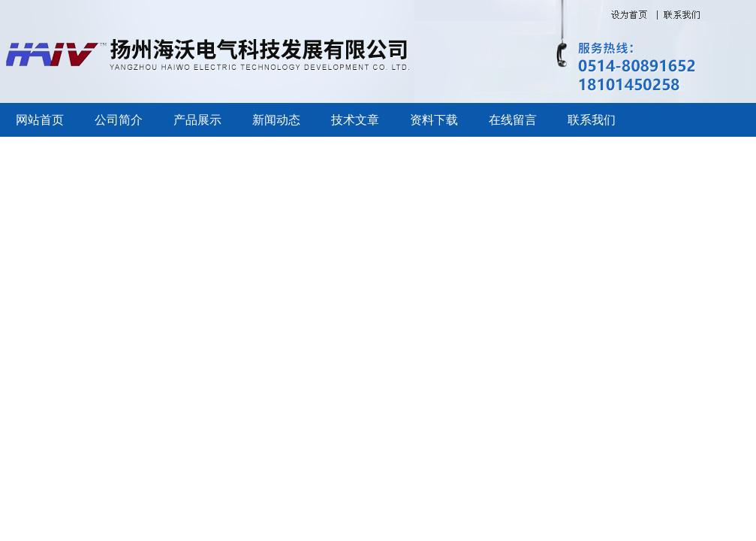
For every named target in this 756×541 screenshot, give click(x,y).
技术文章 (355, 120)
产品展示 (197, 120)
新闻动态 (276, 120)
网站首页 (40, 120)
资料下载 (434, 120)
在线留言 (513, 120)
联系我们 (592, 120)
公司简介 (119, 120)
